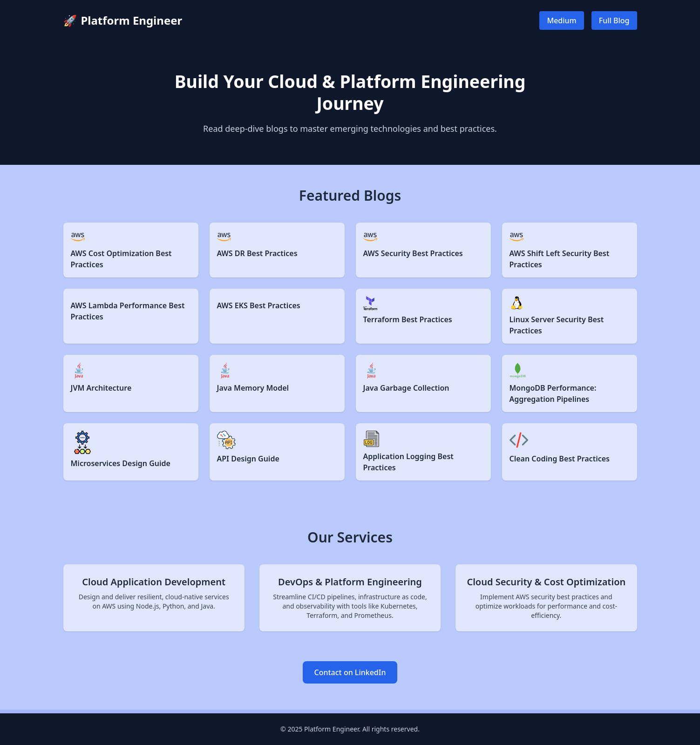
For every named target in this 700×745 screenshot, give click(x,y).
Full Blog (614, 20)
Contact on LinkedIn (350, 672)
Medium (561, 20)
